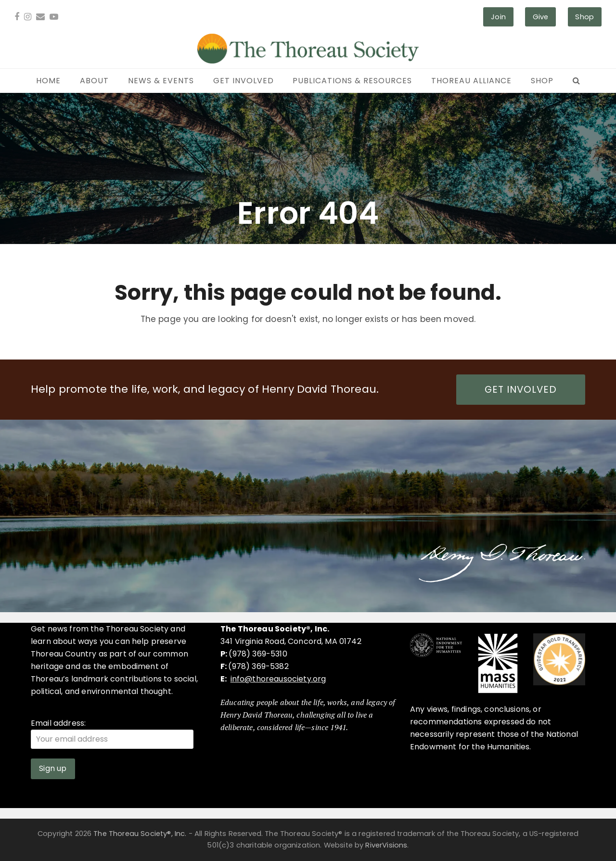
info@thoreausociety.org (278, 679)
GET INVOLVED (521, 389)
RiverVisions (386, 845)
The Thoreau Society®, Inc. (140, 834)
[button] (576, 81)
